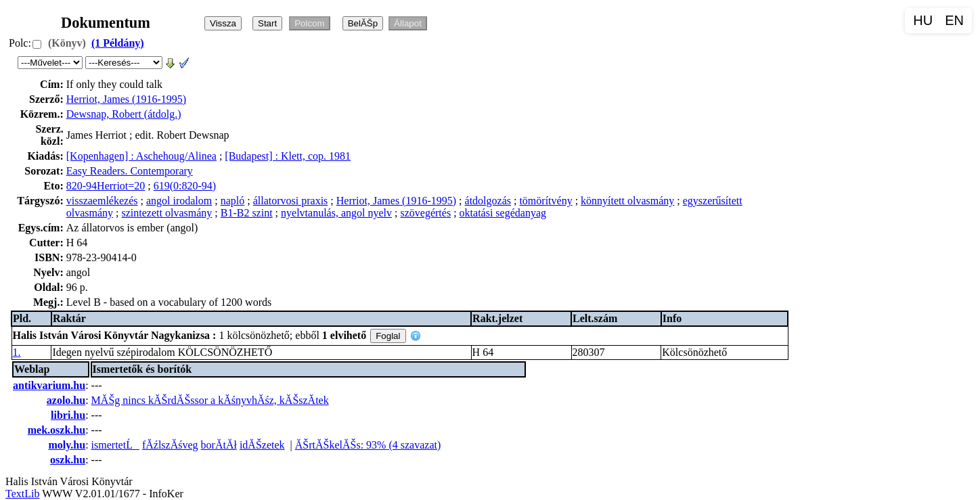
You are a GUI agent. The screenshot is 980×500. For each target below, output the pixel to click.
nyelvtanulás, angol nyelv (336, 213)
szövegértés (425, 213)
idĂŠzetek (262, 445)
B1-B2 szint (247, 213)
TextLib (22, 494)
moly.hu (67, 445)
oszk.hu (68, 460)
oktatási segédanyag (503, 213)
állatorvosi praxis (291, 201)
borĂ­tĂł (219, 445)
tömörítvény (545, 201)
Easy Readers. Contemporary (130, 171)
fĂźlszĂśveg (170, 445)
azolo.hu (66, 400)
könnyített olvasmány (627, 201)
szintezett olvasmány (167, 213)
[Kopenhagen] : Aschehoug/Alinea (141, 156)
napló (233, 201)
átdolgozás (488, 201)
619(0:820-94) (185, 186)
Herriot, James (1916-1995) (126, 99)
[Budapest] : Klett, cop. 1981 (288, 156)
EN (954, 20)
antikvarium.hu (49, 385)
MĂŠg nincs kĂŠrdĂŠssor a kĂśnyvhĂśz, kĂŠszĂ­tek (210, 400)
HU (923, 20)
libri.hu (68, 415)
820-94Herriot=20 (106, 186)
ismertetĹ (115, 445)
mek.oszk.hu (57, 430)
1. (17, 352)
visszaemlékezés (102, 201)
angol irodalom (179, 201)
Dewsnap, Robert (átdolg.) (124, 114)
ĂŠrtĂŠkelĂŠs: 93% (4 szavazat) (368, 445)
